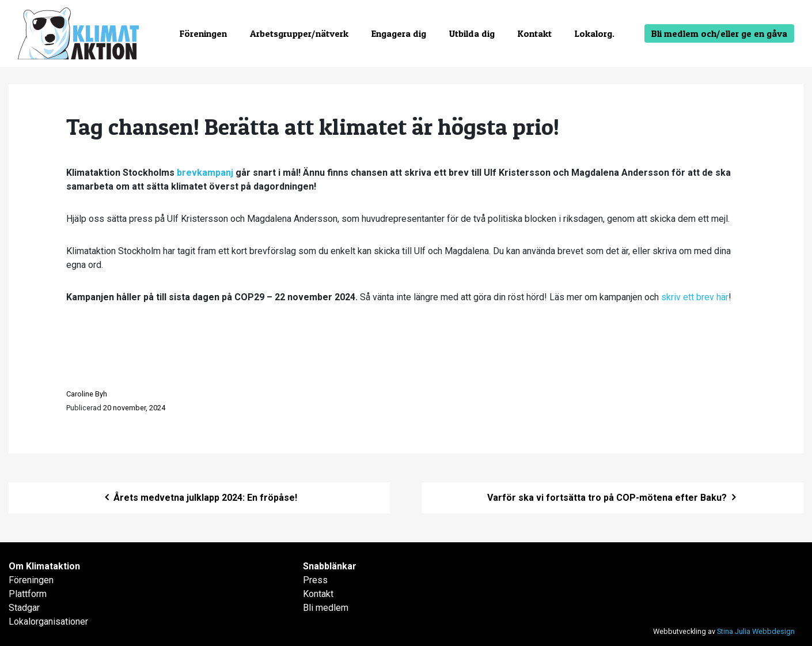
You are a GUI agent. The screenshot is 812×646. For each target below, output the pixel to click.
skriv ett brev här (695, 297)
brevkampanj (205, 173)
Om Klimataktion (44, 566)
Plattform (28, 594)
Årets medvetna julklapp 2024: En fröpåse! (200, 498)
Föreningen (203, 33)
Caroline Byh (87, 394)
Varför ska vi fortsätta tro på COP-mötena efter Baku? (613, 498)
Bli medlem (326, 608)
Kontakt (535, 33)
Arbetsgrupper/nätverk (299, 33)
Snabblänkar (330, 566)
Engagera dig (399, 33)
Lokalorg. (595, 33)
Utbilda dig (472, 33)
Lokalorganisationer (48, 622)
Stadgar (24, 608)
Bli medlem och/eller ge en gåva (719, 33)
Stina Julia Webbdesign (756, 631)
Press (315, 580)
